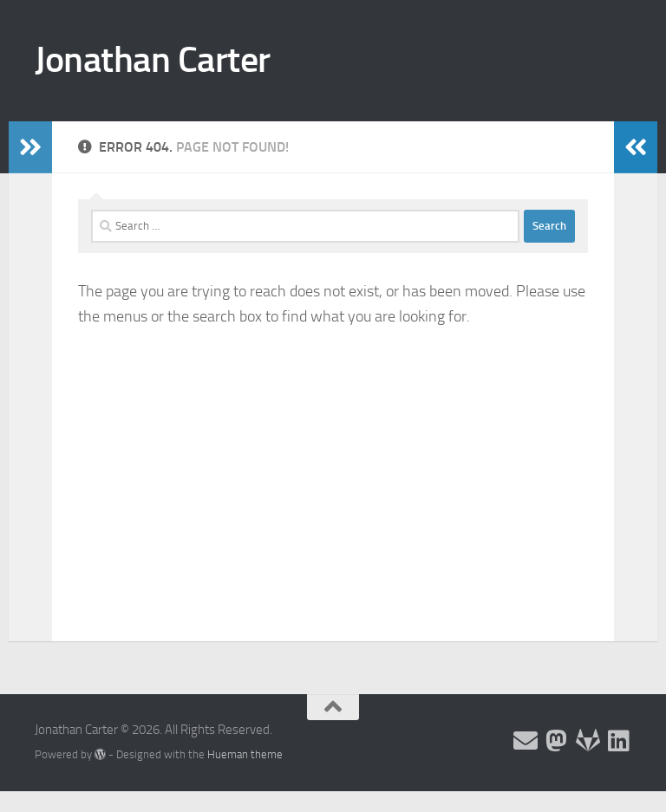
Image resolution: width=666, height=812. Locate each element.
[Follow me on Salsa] (588, 741)
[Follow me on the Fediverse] (557, 741)
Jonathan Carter (153, 60)
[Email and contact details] (526, 741)
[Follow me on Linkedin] (619, 741)
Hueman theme (245, 754)
